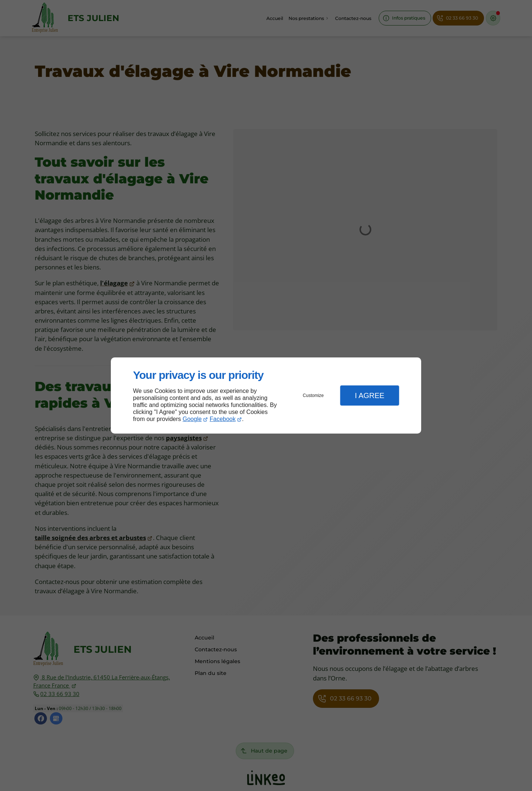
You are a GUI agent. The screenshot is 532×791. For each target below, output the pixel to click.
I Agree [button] (369, 395)
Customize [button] (313, 395)
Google (192, 419)
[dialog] (266, 396)
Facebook (223, 419)
